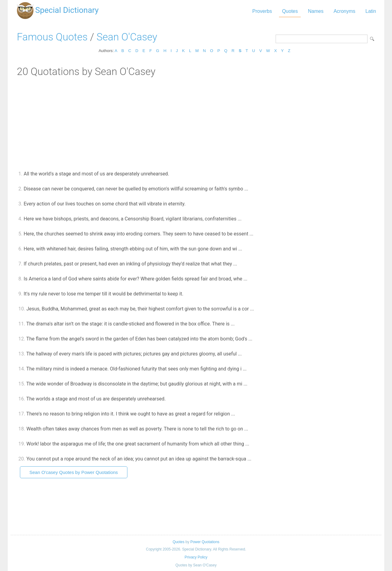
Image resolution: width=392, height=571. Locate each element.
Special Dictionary (67, 10)
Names (316, 11)
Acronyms (344, 11)
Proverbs (262, 11)
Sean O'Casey (127, 37)
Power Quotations (205, 542)
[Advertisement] (196, 123)
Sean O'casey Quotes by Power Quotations (74, 472)
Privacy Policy (196, 557)
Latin (371, 11)
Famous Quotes (52, 37)
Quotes (290, 11)
